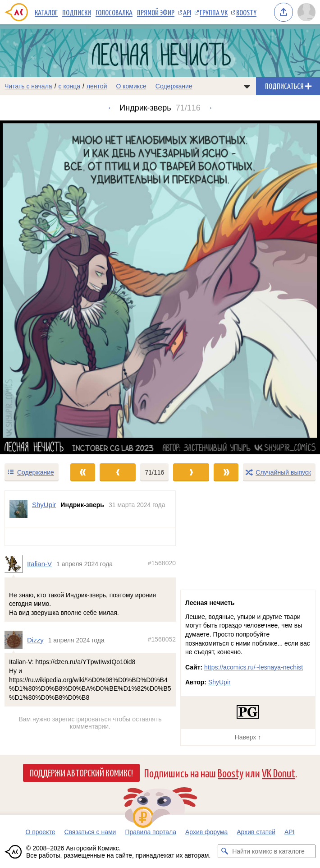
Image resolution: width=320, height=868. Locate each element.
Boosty (246, 12)
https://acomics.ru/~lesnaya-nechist (254, 667)
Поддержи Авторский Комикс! (81, 772)
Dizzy (35, 639)
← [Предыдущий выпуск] (111, 108)
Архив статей (256, 832)
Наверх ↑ (248, 737)
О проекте (40, 832)
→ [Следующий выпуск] (209, 108)
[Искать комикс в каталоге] (224, 851)
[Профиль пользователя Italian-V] (16, 564)
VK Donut (279, 773)
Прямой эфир (156, 12)
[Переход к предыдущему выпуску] (40, 287)
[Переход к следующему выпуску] (160, 287)
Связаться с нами (90, 832)
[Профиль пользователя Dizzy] (16, 640)
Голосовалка (114, 12)
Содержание (174, 86)
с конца (70, 86)
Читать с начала (28, 86)
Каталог (46, 12)
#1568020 (162, 563)
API (187, 12)
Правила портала (151, 832)
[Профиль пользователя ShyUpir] (18, 509)
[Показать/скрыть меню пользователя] (306, 12)
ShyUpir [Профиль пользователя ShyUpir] (44, 505)
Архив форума (206, 832)
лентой (97, 86)
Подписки (77, 12)
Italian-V (39, 564)
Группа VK (214, 12)
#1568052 (162, 639)
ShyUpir (219, 682)
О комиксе (131, 86)
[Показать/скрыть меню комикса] (247, 86)
